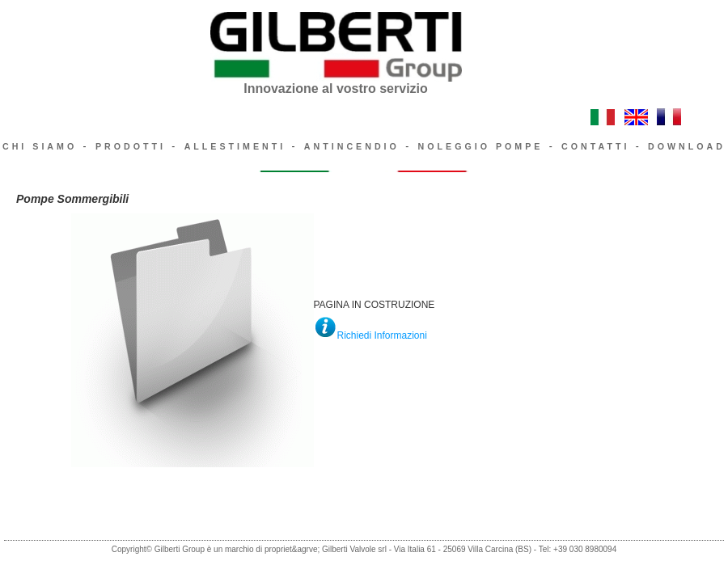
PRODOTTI (131, 146)
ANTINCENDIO (352, 146)
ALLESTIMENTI (235, 146)
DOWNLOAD (687, 146)
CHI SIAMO (40, 146)
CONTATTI (595, 146)
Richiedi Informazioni (382, 335)
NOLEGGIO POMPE (481, 146)
